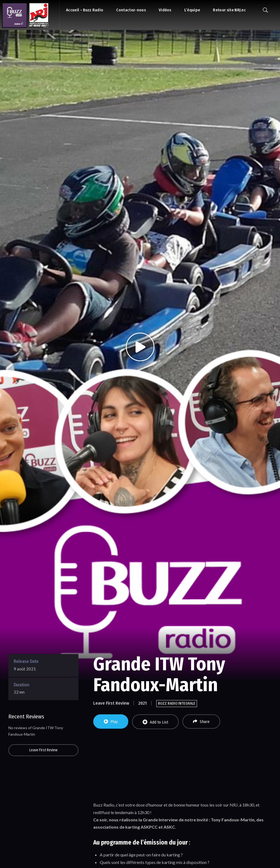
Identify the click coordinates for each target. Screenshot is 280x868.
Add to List (155, 722)
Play (111, 722)
